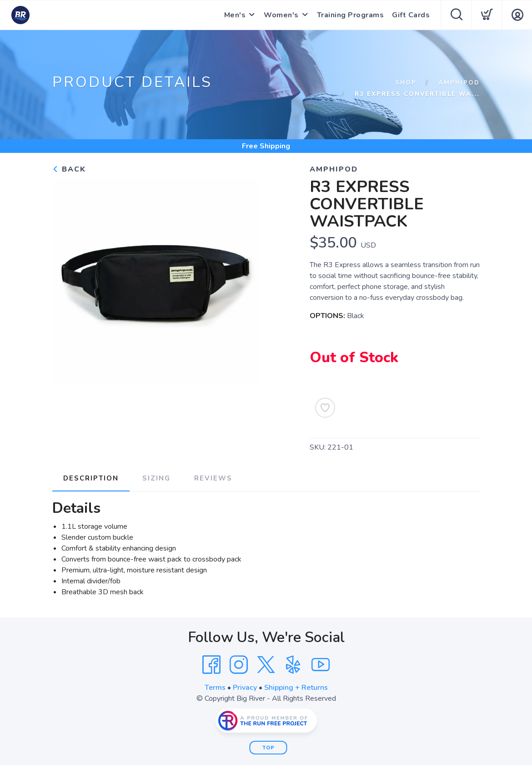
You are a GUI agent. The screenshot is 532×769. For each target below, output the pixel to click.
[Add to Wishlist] (325, 408)
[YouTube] (321, 665)
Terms (215, 688)
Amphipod (459, 83)
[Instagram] (239, 665)
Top (269, 748)
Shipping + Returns (296, 688)
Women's (281, 15)
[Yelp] (293, 665)
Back (69, 169)
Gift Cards (411, 15)
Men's (235, 15)
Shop (406, 83)
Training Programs (351, 15)
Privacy (245, 688)
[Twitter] (266, 665)
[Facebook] (211, 665)
